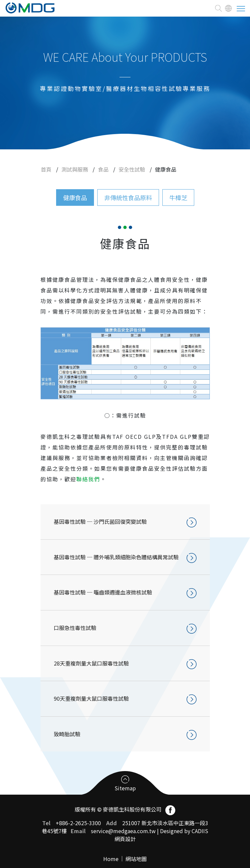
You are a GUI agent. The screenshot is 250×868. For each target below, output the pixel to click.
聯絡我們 (88, 479)
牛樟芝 (178, 197)
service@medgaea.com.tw (123, 831)
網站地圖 (136, 859)
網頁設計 (125, 839)
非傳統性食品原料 (128, 197)
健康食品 (75, 197)
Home (111, 859)
